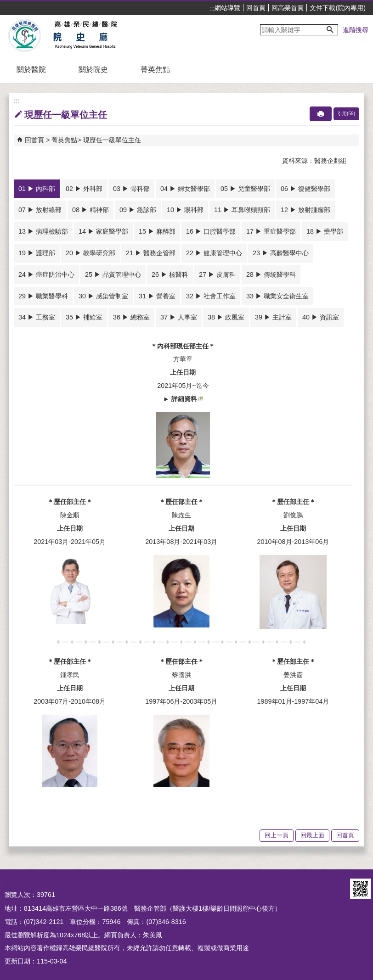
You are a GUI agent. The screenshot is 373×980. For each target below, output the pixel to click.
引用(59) (346, 114)
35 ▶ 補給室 (84, 317)
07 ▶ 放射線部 (40, 210)
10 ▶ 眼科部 (185, 210)
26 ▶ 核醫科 (170, 274)
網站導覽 (227, 8)
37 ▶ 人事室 (179, 317)
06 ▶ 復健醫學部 (305, 189)
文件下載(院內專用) (338, 8)
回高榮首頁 (288, 8)
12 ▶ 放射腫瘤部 (305, 210)
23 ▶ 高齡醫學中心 (281, 253)
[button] (330, 30)
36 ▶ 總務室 (131, 317)
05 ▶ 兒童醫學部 (245, 189)
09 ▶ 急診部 (138, 210)
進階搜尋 (356, 30)
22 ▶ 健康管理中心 (214, 253)
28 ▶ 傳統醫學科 (271, 274)
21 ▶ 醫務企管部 (151, 253)
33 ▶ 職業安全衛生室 (277, 296)
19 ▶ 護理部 (37, 253)
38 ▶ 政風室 (226, 317)
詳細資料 (187, 399)
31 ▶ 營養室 (157, 296)
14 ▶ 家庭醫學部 (103, 231)
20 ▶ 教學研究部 (90, 253)
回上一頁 (277, 835)
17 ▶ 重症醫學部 (271, 231)
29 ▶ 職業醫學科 (43, 296)
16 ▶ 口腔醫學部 (211, 231)
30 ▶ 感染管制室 (103, 296)
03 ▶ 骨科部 (131, 189)
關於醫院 (31, 70)
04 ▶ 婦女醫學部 (185, 189)
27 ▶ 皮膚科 (217, 274)
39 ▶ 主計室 (273, 317)
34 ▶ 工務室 (37, 317)
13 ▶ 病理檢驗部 (43, 231)
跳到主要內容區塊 (5, 5)
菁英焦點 (155, 70)
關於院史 (93, 70)
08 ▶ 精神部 (90, 210)
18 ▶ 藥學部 (325, 231)
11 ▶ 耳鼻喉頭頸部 (242, 210)
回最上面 (312, 835)
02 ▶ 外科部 (84, 189)
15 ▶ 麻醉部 (157, 231)
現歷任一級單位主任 (112, 140)
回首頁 (256, 8)
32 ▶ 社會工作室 (211, 296)
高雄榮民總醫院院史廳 (84, 36)
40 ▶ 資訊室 (321, 317)
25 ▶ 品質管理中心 (113, 274)
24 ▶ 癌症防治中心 (46, 274)
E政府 (336, 889)
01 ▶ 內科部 (37, 189)
